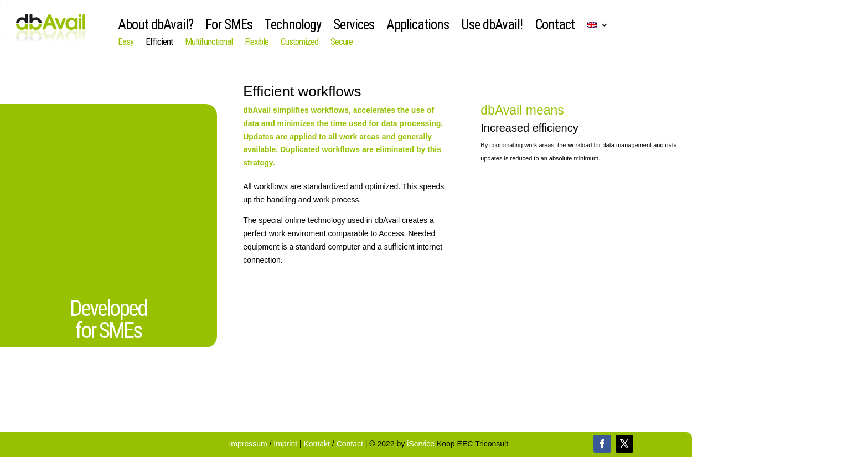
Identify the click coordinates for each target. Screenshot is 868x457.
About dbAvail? (156, 27)
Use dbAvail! (492, 27)
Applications (418, 27)
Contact (555, 27)
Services (354, 27)
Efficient (159, 42)
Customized (299, 42)
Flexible (257, 42)
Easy (126, 42)
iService (421, 444)
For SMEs (229, 27)
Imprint (286, 444)
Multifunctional (209, 42)
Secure (342, 42)
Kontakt (317, 444)
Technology (293, 27)
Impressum (249, 444)
